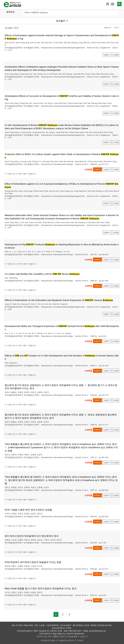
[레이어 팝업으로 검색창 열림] (119, 4)
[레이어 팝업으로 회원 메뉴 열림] (108, 4)
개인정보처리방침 (48, 640)
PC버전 (80, 640)
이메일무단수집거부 (66, 640)
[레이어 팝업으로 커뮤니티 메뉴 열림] (112, 4)
